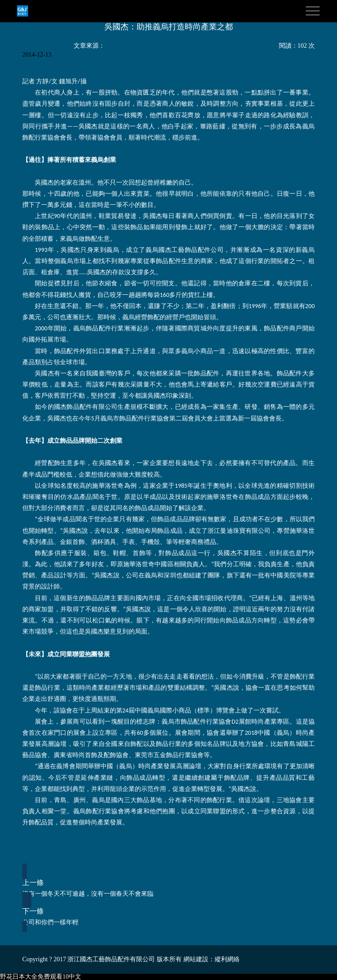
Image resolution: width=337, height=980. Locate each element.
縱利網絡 (227, 959)
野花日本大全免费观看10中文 (41, 977)
